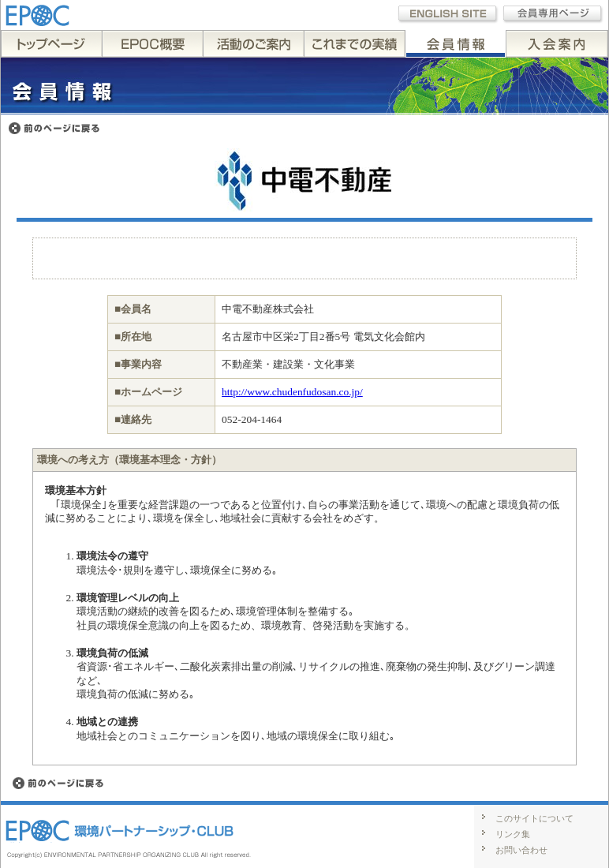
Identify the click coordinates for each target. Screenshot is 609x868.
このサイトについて (534, 818)
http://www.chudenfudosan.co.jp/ (292, 392)
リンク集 (513, 834)
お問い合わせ (521, 850)
